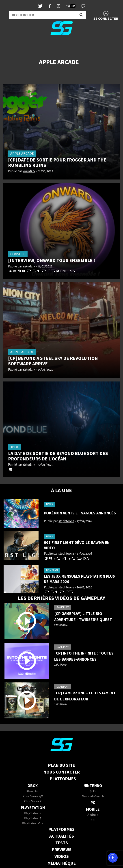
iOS (93, 820)
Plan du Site (61, 765)
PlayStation (33, 808)
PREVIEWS (62, 850)
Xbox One (33, 791)
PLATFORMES (61, 830)
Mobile (93, 809)
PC (93, 803)
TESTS (62, 843)
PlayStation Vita (33, 824)
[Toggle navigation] (9, 46)
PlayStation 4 (33, 813)
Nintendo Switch (93, 797)
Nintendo (93, 786)
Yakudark (29, 171)
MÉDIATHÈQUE (62, 863)
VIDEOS (62, 857)
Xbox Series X (33, 802)
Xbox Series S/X (33, 797)
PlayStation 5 (33, 818)
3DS (93, 791)
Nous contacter (62, 772)
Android (93, 815)
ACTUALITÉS (62, 836)
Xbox (33, 786)
